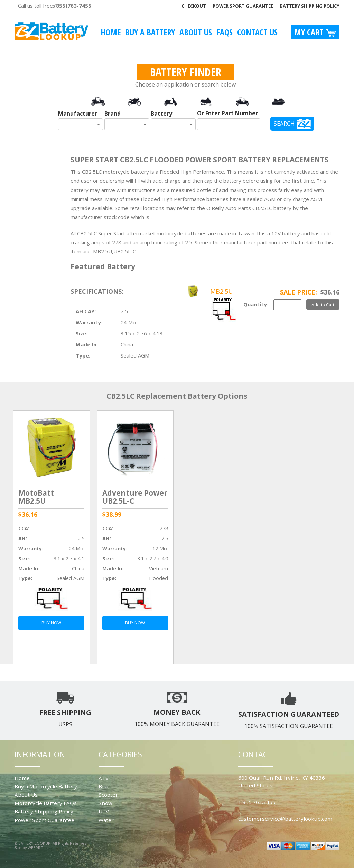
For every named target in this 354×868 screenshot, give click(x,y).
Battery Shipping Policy (310, 6)
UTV (104, 811)
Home (111, 32)
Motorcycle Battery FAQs (46, 803)
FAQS (225, 32)
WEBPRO (36, 847)
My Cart (315, 32)
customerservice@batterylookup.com (285, 819)
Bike (104, 786)
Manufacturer (78, 114)
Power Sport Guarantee (243, 6)
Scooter (108, 795)
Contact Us (257, 32)
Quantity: (256, 304)
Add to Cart (323, 305)
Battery (161, 114)
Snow (105, 803)
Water (106, 820)
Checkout (194, 6)
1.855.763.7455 (257, 802)
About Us (196, 32)
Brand (113, 114)
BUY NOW (51, 623)
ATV (104, 778)
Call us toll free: (55, 6)
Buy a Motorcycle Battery (46, 786)
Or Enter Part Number (227, 113)
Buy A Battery (150, 32)
